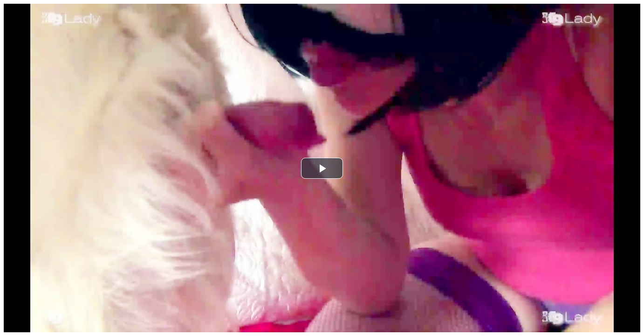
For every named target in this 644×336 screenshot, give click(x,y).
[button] (322, 168)
